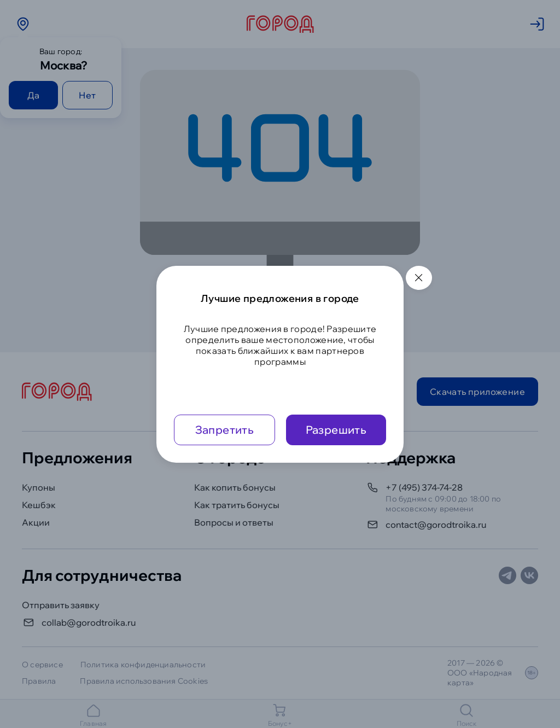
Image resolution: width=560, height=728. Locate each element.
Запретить (225, 430)
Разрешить (336, 430)
